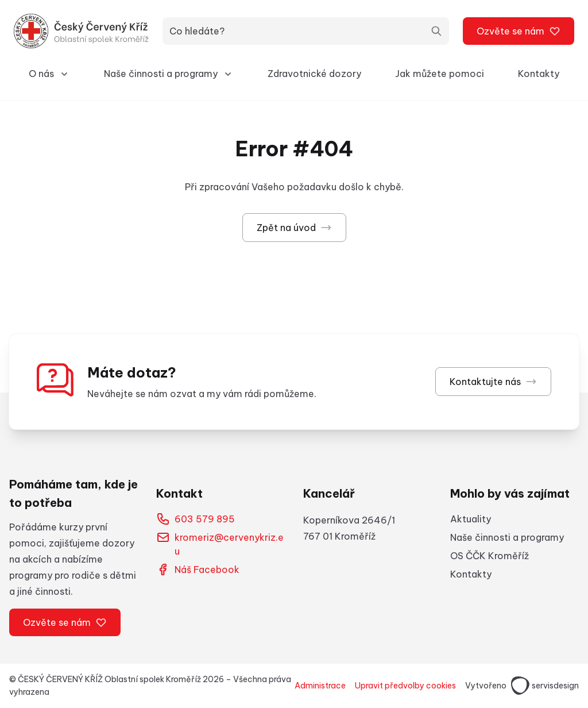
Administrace (320, 686)
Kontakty (539, 74)
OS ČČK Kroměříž (490, 556)
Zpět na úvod (294, 228)
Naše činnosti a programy (507, 537)
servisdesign (545, 686)
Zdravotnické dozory (314, 74)
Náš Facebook (198, 570)
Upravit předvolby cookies (405, 686)
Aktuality (471, 519)
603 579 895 (196, 519)
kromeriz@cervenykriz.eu (220, 544)
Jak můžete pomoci (440, 74)
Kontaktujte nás (493, 382)
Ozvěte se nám (519, 31)
